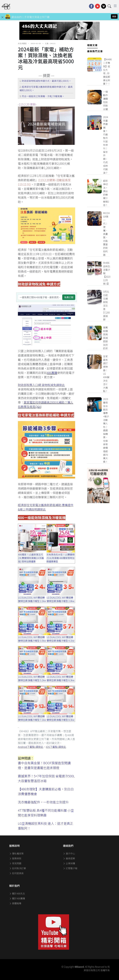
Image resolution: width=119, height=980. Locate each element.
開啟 (114, 16)
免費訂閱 (69, 297)
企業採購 (69, 863)
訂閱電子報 (70, 868)
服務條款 (15, 858)
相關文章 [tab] (92, 45)
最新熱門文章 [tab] (95, 51)
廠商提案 (69, 858)
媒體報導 (15, 903)
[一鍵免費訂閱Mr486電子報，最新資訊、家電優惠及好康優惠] (40, 297)
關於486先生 (17, 893)
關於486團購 (17, 898)
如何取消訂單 (18, 868)
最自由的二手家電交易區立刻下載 (31, 17)
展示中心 (69, 853)
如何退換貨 (16, 873)
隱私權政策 (16, 853)
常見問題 (15, 863)
